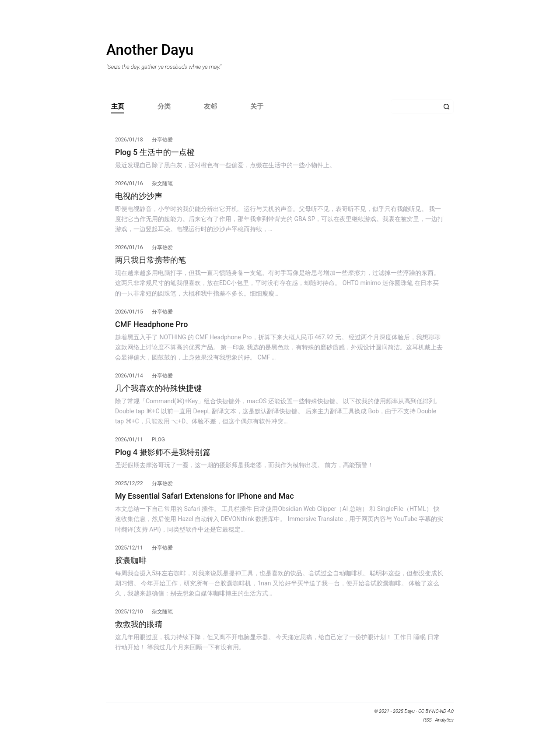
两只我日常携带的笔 (150, 260)
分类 (164, 106)
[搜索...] (415, 107)
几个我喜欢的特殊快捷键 (158, 388)
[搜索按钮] (446, 107)
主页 (118, 106)
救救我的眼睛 (139, 624)
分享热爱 (162, 140)
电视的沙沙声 (139, 196)
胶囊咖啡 (131, 560)
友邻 (210, 106)
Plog (158, 440)
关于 (257, 106)
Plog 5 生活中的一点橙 (155, 152)
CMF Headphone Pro (151, 324)
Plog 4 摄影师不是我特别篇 (163, 452)
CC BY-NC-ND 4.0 (436, 711)
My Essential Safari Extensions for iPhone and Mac (205, 496)
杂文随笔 (162, 183)
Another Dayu (150, 50)
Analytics (444, 720)
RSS (427, 720)
